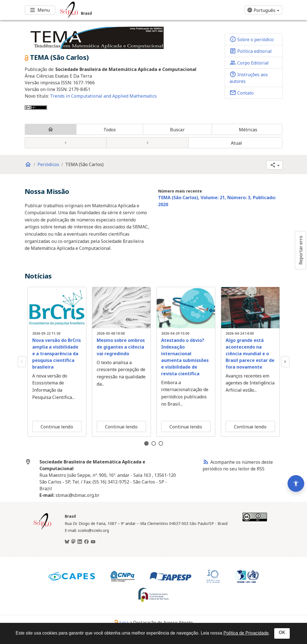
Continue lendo (57, 427)
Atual (237, 143)
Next (285, 362)
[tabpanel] (57, 362)
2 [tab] (154, 443)
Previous (22, 362)
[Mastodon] (73, 542)
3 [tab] (161, 443)
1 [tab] (146, 443)
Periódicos (48, 164)
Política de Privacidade (246, 633)
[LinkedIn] (80, 542)
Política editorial (251, 51)
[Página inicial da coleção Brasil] (43, 529)
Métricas (248, 130)
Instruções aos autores (249, 78)
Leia (121, 623)
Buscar (177, 130)
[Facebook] (86, 542)
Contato (242, 93)
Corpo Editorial (249, 63)
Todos (110, 130)
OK (282, 632)
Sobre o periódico (252, 39)
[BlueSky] (67, 542)
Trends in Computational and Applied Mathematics (103, 96)
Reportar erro (301, 250)
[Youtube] (93, 542)
